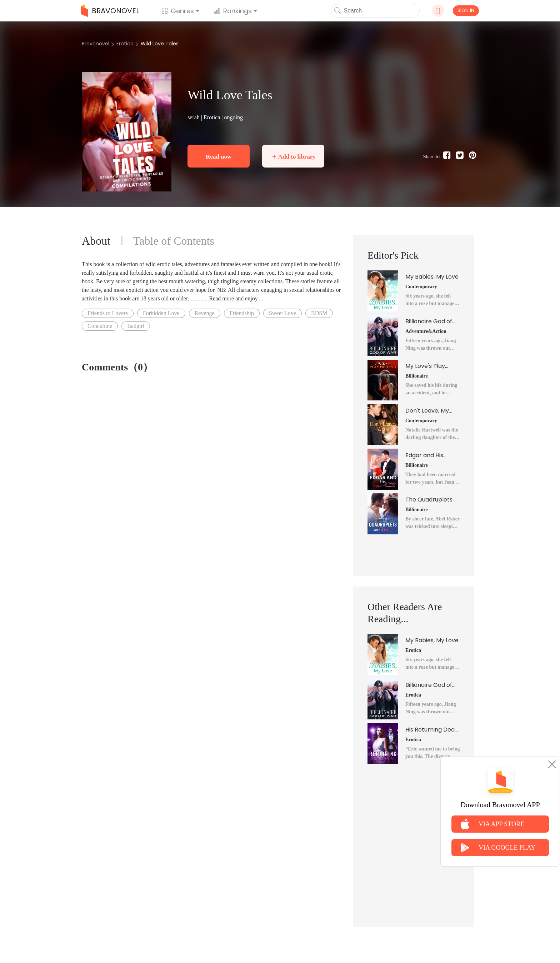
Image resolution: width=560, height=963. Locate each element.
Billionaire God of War (429, 321)
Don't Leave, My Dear (427, 411)
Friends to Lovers (108, 313)
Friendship (242, 313)
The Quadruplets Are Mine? (429, 500)
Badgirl (136, 326)
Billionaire (417, 376)
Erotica (125, 44)
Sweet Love (282, 313)
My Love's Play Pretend (425, 366)
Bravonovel (96, 44)
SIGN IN (466, 10)
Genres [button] (178, 11)
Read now (219, 157)
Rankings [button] (233, 11)
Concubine (100, 326)
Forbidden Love (161, 313)
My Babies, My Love (432, 277)
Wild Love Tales (160, 44)
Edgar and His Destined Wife (425, 455)
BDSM (319, 313)
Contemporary (421, 287)
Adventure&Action (426, 331)
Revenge (205, 313)
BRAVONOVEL (110, 11)
